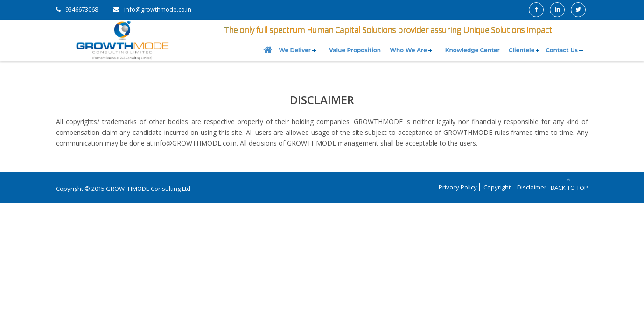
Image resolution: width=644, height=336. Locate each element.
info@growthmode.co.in (158, 9)
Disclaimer (532, 187)
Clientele (522, 50)
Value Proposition (355, 50)
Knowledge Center (472, 50)
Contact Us (562, 50)
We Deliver (295, 50)
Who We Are (408, 50)
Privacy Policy (458, 187)
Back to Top (569, 184)
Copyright (497, 187)
